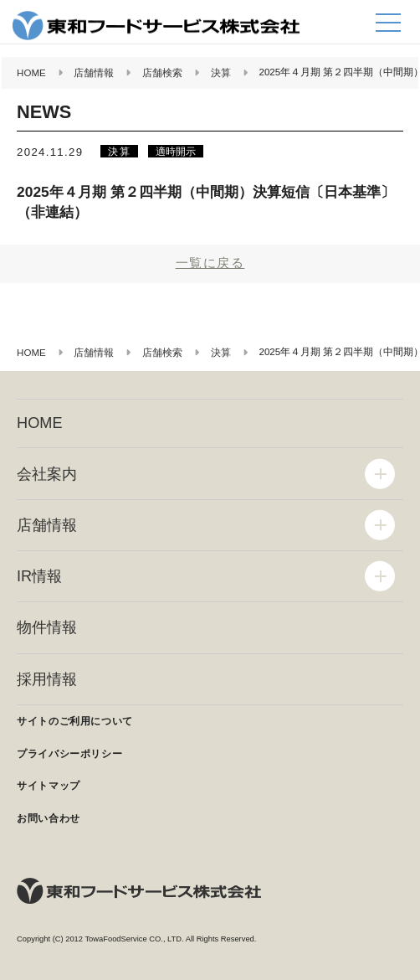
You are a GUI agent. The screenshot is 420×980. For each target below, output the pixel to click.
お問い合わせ (49, 818)
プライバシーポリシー (69, 754)
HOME (39, 423)
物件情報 (47, 627)
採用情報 (47, 679)
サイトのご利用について (75, 721)
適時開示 (176, 151)
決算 (119, 151)
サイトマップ (49, 786)
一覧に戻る (210, 263)
